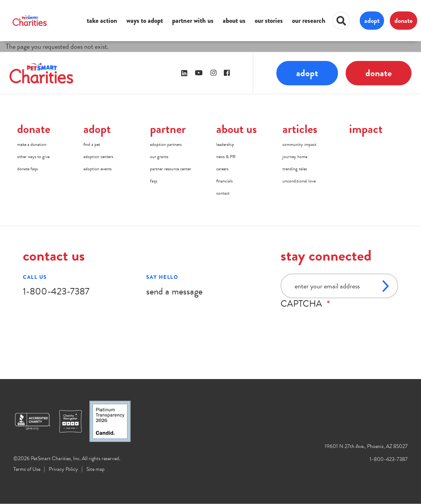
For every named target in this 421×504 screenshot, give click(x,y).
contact (223, 193)
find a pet (92, 144)
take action (102, 21)
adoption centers (98, 157)
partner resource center (171, 169)
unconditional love (299, 181)
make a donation (32, 144)
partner (168, 129)
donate (403, 20)
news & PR (226, 157)
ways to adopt (145, 21)
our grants (159, 157)
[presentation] (338, 324)
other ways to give (33, 157)
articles (300, 129)
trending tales (295, 169)
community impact (299, 144)
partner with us (193, 21)
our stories (269, 21)
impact (366, 129)
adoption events (97, 169)
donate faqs (27, 169)
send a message (174, 291)
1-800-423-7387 (56, 291)
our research (309, 21)
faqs (154, 181)
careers (222, 169)
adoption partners (166, 144)
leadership (225, 144)
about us (234, 21)
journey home (295, 157)
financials (224, 181)
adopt (372, 20)
